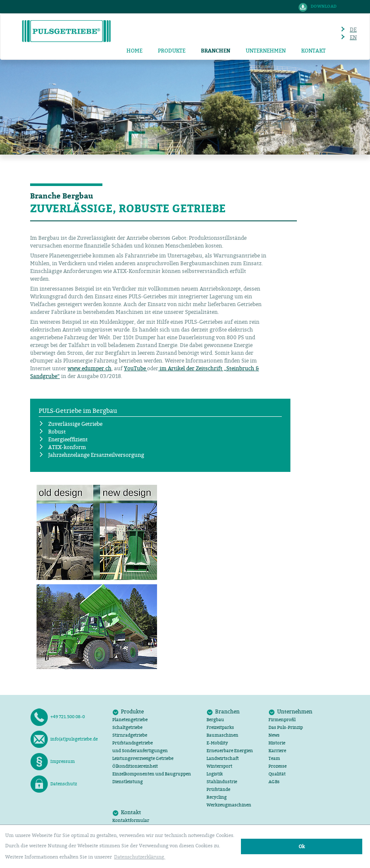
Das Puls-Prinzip (286, 727)
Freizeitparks (220, 727)
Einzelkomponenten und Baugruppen (152, 774)
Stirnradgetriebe (130, 735)
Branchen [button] (216, 51)
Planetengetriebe (130, 720)
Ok (302, 846)
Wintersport (219, 766)
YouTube (136, 368)
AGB (274, 782)
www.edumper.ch (89, 368)
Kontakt (313, 51)
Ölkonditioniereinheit (135, 766)
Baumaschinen (222, 735)
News (274, 735)
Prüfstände (218, 789)
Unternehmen (266, 51)
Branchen (227, 711)
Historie (277, 743)
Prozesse (277, 766)
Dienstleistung (128, 782)
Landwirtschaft (223, 758)
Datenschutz (54, 784)
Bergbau (215, 720)
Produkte (172, 51)
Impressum (52, 762)
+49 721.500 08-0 (57, 717)
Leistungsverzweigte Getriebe (143, 758)
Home (134, 51)
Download (324, 6)
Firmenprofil (282, 720)
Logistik (215, 774)
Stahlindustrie (222, 782)
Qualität (277, 774)
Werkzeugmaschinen (229, 805)
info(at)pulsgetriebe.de (64, 739)
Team (274, 758)
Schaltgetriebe (127, 727)
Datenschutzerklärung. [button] (140, 857)
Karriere (277, 751)
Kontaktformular (131, 820)
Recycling (217, 797)
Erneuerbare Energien (230, 751)
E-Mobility (217, 743)
